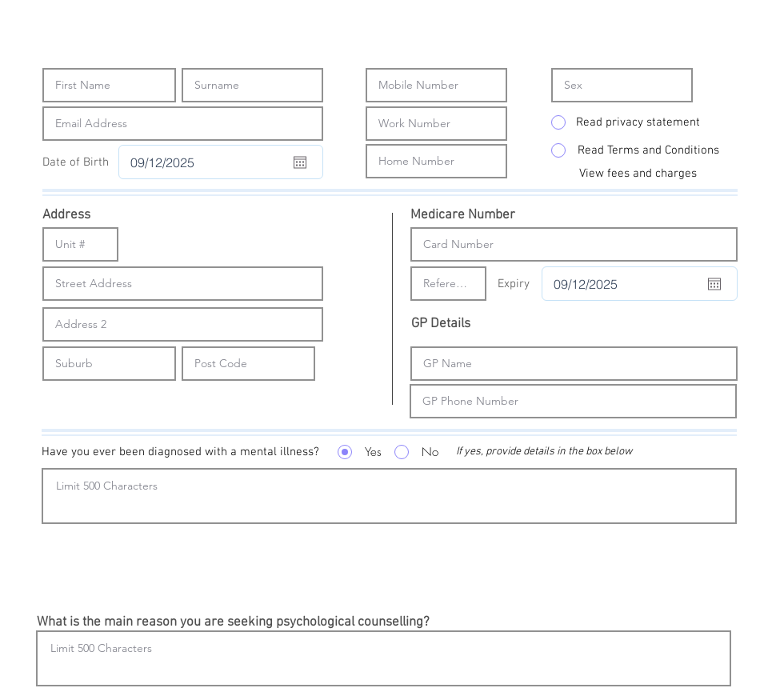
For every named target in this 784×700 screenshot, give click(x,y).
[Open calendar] (300, 162)
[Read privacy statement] (638, 122)
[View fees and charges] (638, 174)
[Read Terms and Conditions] (648, 150)
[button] (176, 452)
